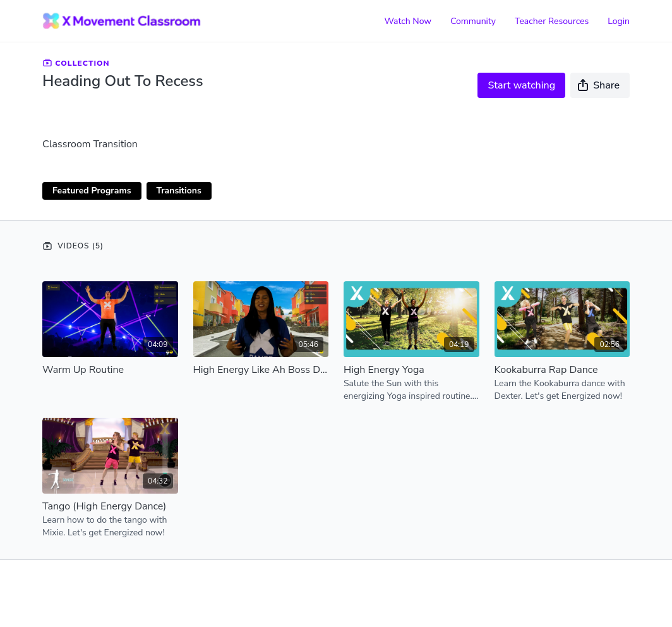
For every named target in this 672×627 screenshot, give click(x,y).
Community (473, 21)
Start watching (521, 85)
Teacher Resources (552, 21)
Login (619, 21)
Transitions (179, 191)
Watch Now (408, 21)
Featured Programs (92, 191)
